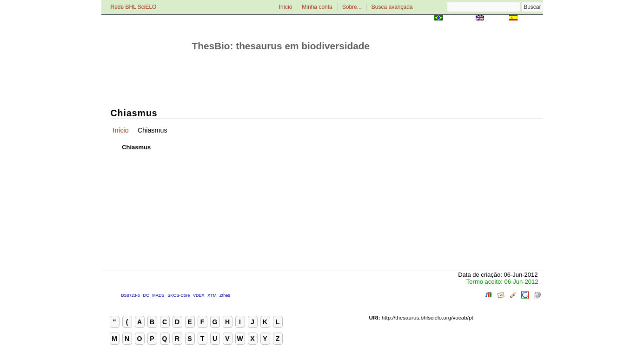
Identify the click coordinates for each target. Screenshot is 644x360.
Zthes (225, 295)
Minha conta (317, 7)
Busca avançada (392, 7)
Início (286, 7)
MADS (158, 295)
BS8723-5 (131, 295)
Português (459, 18)
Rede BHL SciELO (134, 7)
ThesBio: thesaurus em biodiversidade (281, 46)
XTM (212, 295)
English (497, 18)
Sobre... (352, 7)
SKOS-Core (179, 295)
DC (146, 295)
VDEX (199, 295)
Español (531, 18)
